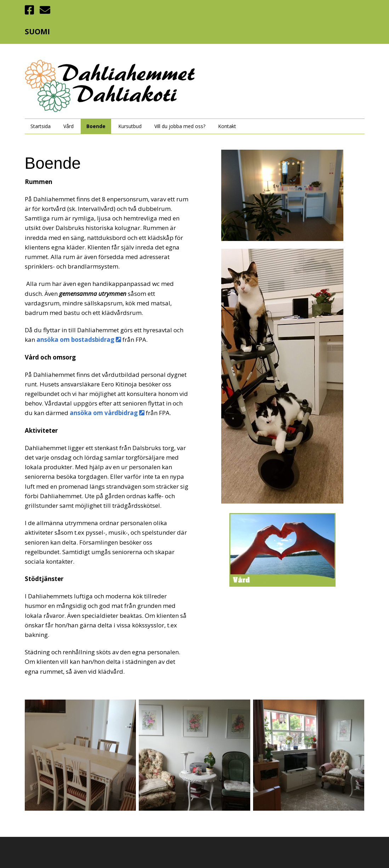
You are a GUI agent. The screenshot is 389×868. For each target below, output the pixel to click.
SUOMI (37, 31)
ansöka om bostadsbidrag (79, 340)
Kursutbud (130, 126)
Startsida (41, 126)
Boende (96, 126)
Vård (68, 126)
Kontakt (227, 126)
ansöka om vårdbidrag (108, 413)
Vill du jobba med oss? (180, 126)
